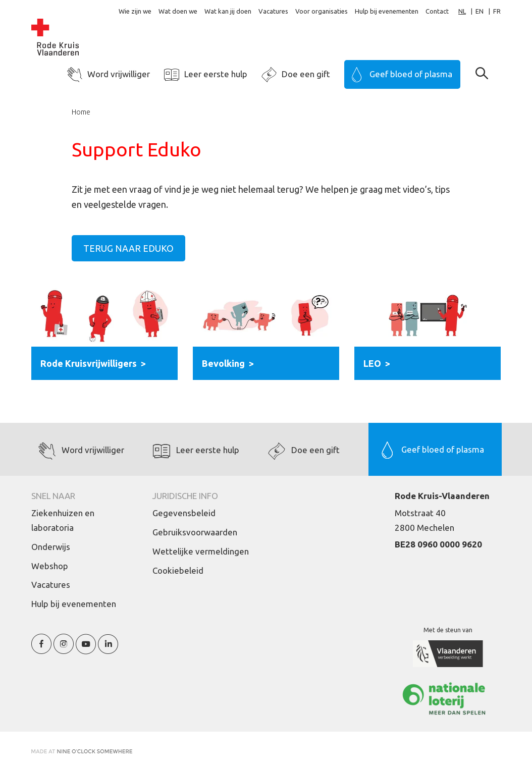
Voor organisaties (322, 11)
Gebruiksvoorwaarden (195, 532)
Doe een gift (306, 74)
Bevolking (223, 363)
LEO (372, 363)
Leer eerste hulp (216, 74)
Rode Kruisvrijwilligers (89, 363)
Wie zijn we (135, 11)
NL (462, 11)
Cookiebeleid (178, 570)
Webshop (50, 566)
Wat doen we (178, 11)
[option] (484, 11)
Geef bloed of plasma (411, 74)
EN (480, 11)
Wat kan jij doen (228, 11)
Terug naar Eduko (128, 248)
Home (81, 112)
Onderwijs (51, 547)
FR (497, 11)
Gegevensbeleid (184, 513)
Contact (437, 11)
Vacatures (273, 11)
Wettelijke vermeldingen (201, 551)
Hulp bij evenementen (387, 11)
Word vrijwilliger (119, 74)
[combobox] (467, 11)
